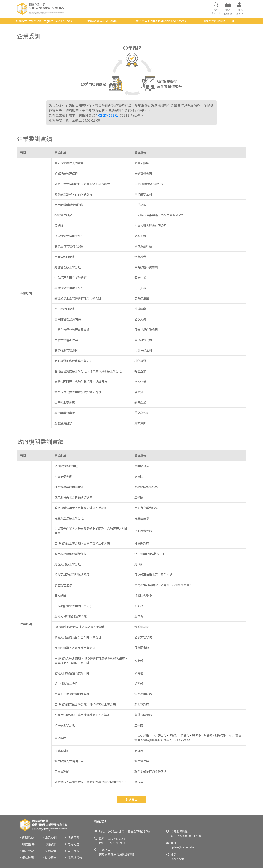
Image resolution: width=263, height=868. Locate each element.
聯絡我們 (51, 844)
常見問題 (73, 844)
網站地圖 (28, 858)
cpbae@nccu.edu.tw (184, 847)
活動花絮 (73, 837)
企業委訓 (51, 837)
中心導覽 (28, 851)
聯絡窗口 (131, 800)
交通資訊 (51, 851)
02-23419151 (108, 115)
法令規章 (51, 858)
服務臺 (26, 844)
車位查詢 (73, 851)
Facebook (177, 859)
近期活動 (28, 837)
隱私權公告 (75, 858)
